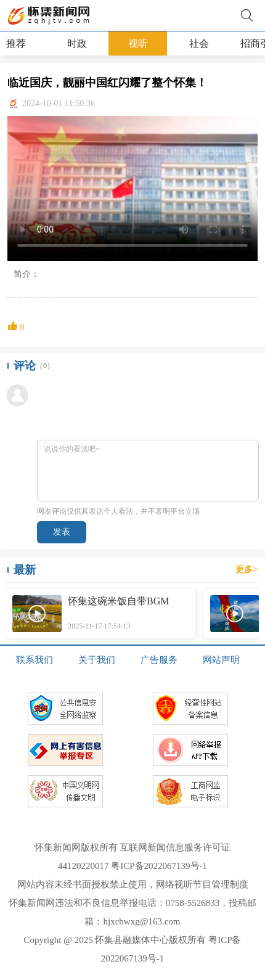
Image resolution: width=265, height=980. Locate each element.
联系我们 (35, 660)
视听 (138, 43)
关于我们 (97, 660)
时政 (77, 43)
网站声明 (221, 660)
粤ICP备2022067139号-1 (159, 866)
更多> (247, 570)
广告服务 (159, 660)
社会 (199, 43)
